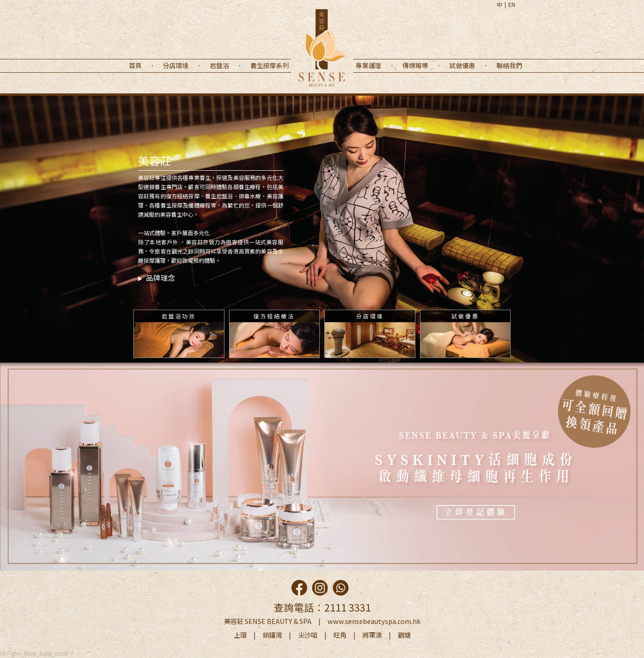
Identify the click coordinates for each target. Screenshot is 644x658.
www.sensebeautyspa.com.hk (374, 621)
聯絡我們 (509, 65)
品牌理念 (157, 277)
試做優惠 (462, 65)
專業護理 (368, 65)
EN (512, 4)
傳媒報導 (415, 65)
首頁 (135, 65)
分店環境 (176, 65)
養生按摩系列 (270, 65)
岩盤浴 (219, 65)
